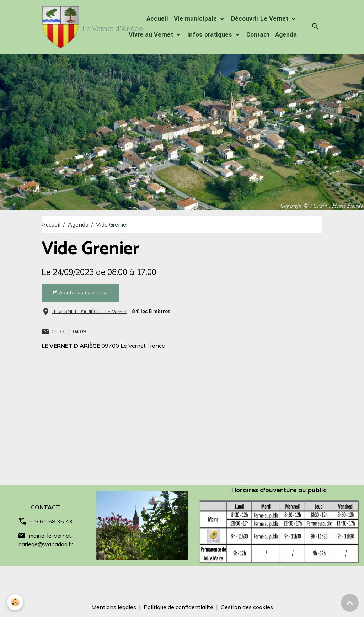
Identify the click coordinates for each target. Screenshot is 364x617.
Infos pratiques (211, 35)
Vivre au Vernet (152, 35)
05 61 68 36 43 (52, 521)
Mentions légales (114, 607)
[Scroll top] (350, 603)
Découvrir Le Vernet (261, 19)
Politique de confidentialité (178, 607)
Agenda (286, 35)
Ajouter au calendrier (80, 292)
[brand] (73, 27)
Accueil (157, 19)
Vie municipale (196, 19)
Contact (258, 35)
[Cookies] (15, 602)
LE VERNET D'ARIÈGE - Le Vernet (89, 311)
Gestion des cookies (247, 607)
